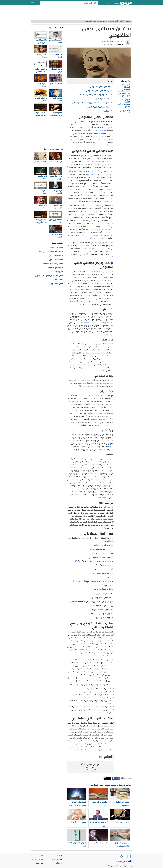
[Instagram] (122, 856)
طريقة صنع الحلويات (56, 268)
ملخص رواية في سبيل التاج (124, 95)
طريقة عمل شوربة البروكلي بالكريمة (50, 252)
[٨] (80, 425)
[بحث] (95, 3)
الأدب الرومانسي (97, 395)
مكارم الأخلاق (98, 462)
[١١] (104, 541)
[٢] (68, 167)
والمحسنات (98, 698)
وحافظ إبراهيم (84, 750)
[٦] (97, 370)
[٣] (113, 257)
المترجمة (110, 447)
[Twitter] (126, 856)
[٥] (107, 334)
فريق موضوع (39, 863)
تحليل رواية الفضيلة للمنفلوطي (126, 87)
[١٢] (76, 561)
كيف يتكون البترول (56, 260)
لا (87, 770)
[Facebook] (130, 856)
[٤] (76, 304)
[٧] (95, 370)
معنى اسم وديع (57, 284)
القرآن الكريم (93, 174)
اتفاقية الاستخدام (38, 859)
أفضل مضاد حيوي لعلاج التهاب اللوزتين (49, 276)
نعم (93, 770)
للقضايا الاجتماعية (90, 323)
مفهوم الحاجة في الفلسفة (53, 264)
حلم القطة (59, 280)
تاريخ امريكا (59, 272)
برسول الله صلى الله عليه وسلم (97, 161)
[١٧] (78, 749)
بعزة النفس (97, 205)
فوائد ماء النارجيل (56, 248)
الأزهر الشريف (101, 130)
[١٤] (70, 601)
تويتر (110, 778)
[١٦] (69, 684)
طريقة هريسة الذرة (56, 256)
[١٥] (104, 655)
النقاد (81, 650)
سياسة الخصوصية (57, 859)
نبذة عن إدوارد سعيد (125, 112)
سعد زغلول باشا (101, 248)
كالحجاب (85, 368)
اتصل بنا (41, 856)
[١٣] (74, 581)
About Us (59, 863)
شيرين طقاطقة (106, 41)
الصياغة (97, 692)
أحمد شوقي (94, 750)
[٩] (96, 497)
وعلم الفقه (98, 177)
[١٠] (105, 528)
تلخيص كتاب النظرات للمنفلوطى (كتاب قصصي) (124, 103)
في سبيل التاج (108, 507)
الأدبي (97, 641)
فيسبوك (118, 778)
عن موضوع (59, 856)
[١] (108, 145)
